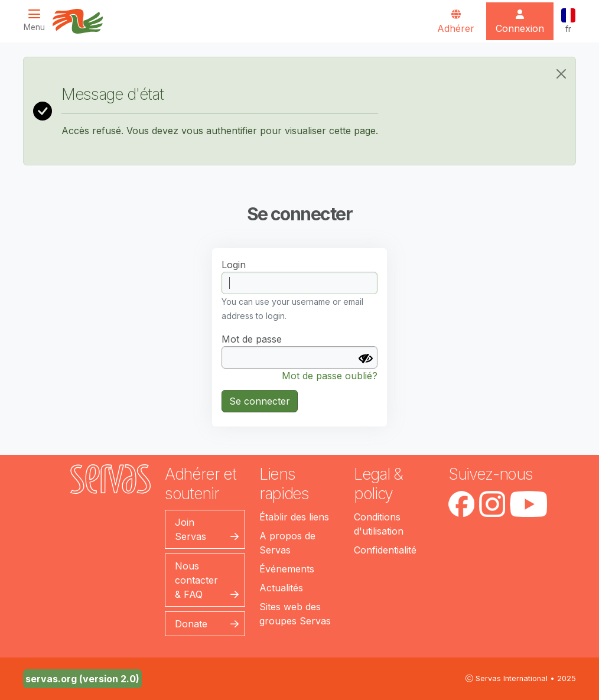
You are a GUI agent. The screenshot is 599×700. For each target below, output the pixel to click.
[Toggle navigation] (38, 20)
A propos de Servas (287, 543)
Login (234, 265)
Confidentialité (385, 550)
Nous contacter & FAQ (196, 580)
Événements (287, 569)
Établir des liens (294, 517)
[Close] (561, 74)
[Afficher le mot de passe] (366, 359)
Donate (191, 624)
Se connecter (260, 401)
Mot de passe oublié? (330, 376)
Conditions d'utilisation (379, 524)
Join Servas (191, 529)
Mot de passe (252, 339)
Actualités (281, 588)
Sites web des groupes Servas (295, 614)
